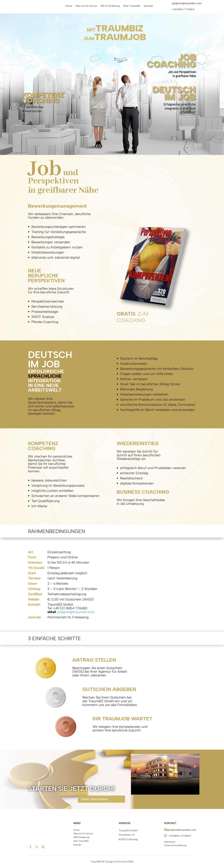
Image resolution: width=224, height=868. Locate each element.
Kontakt (149, 6)
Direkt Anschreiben (94, 799)
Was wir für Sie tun (86, 6)
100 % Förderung (110, 6)
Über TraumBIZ (132, 6)
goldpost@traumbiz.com (187, 3)
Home (69, 6)
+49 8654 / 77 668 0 (183, 9)
